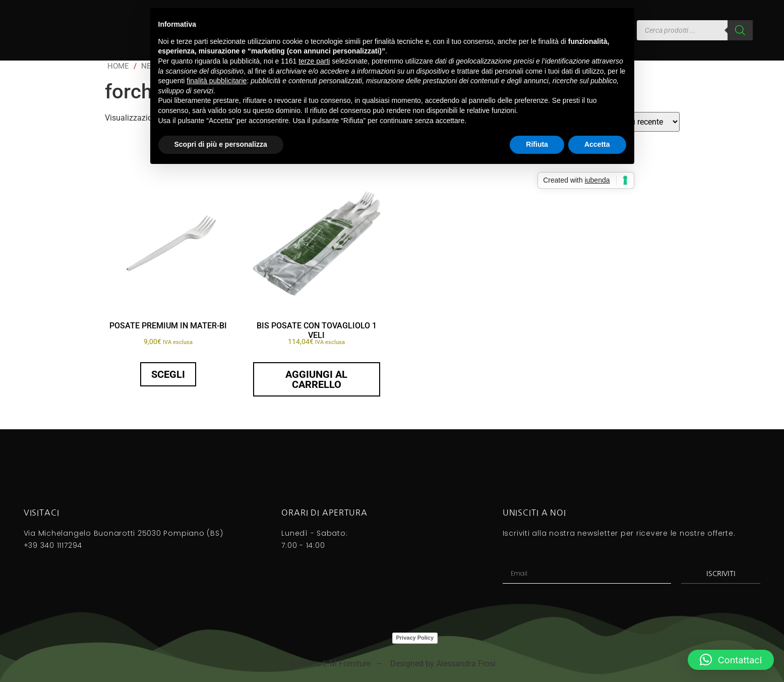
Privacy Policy (415, 638)
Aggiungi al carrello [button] (316, 379)
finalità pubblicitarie (217, 81)
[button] (731, 660)
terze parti (314, 61)
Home (118, 66)
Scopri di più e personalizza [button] (221, 144)
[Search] (740, 30)
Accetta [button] (597, 144)
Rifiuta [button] (537, 144)
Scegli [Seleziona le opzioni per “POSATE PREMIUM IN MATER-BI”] (168, 374)
